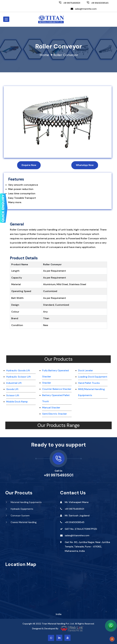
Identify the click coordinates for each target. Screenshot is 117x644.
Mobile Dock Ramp (17, 402)
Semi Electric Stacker (55, 414)
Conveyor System (17, 516)
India (59, 614)
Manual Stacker (51, 408)
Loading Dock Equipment (93, 377)
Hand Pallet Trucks (89, 383)
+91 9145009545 (75, 522)
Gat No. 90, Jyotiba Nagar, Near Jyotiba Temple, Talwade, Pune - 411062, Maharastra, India (87, 547)
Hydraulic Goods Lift (18, 370)
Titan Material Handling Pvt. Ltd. (58, 624)
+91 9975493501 (59, 475)
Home (44, 55)
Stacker (47, 383)
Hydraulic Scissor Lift (19, 377)
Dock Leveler (86, 370)
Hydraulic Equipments (19, 509)
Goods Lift (12, 389)
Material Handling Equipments (23, 502)
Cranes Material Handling (21, 522)
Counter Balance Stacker (57, 389)
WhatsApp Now (85, 165)
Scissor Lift (13, 395)
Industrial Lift (14, 383)
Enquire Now (29, 165)
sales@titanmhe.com (86, 9)
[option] (58, 122)
